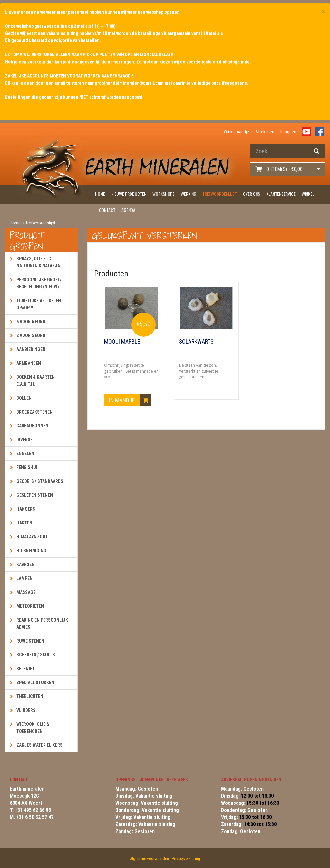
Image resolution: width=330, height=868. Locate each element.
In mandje (130, 401)
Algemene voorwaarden (149, 858)
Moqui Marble (122, 342)
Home (100, 194)
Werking (189, 194)
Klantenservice (281, 194)
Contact (107, 210)
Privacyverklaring (186, 858)
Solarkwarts (196, 342)
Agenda (128, 210)
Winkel (308, 194)
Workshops (164, 194)
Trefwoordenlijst (220, 194)
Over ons (252, 194)
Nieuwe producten (129, 194)
